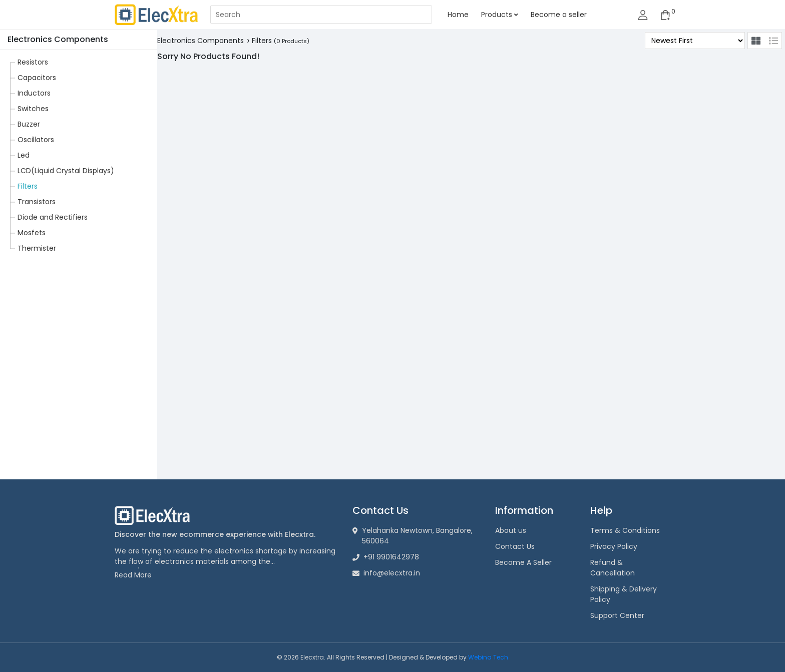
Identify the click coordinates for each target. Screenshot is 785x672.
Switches (33, 109)
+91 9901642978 (386, 557)
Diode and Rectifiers (53, 217)
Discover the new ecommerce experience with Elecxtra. (215, 534)
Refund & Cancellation (613, 568)
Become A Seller (523, 562)
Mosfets (32, 233)
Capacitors (37, 78)
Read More (133, 575)
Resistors (33, 62)
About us (511, 530)
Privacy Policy (614, 546)
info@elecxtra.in (386, 573)
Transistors (37, 202)
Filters (28, 186)
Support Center (617, 615)
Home (458, 15)
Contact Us (515, 546)
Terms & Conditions (625, 530)
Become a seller (559, 15)
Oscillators (36, 140)
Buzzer (29, 124)
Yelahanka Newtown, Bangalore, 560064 (413, 536)
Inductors (34, 93)
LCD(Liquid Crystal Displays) (66, 171)
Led (24, 155)
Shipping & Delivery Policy (624, 594)
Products (500, 15)
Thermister (37, 248)
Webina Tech (488, 657)
